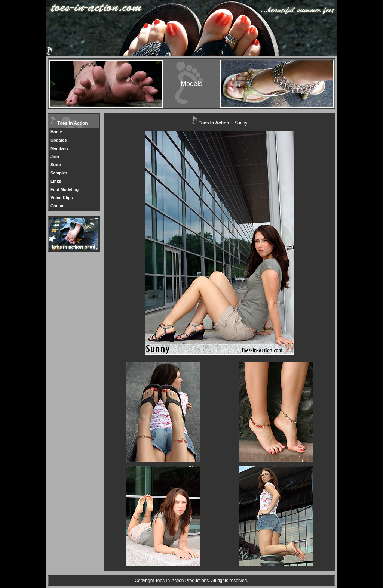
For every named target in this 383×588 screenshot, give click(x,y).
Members (59, 148)
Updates (59, 140)
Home (56, 132)
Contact (58, 206)
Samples (59, 173)
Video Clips (62, 198)
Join (55, 157)
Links (56, 181)
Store (56, 165)
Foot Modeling (65, 189)
